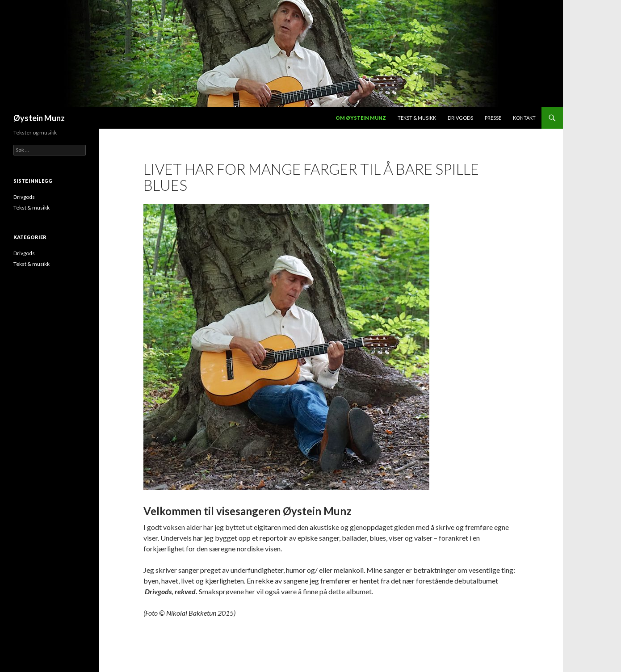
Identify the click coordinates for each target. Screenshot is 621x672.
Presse (493, 118)
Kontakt (524, 118)
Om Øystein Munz (361, 118)
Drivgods (460, 118)
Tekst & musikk (417, 118)
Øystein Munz (39, 118)
